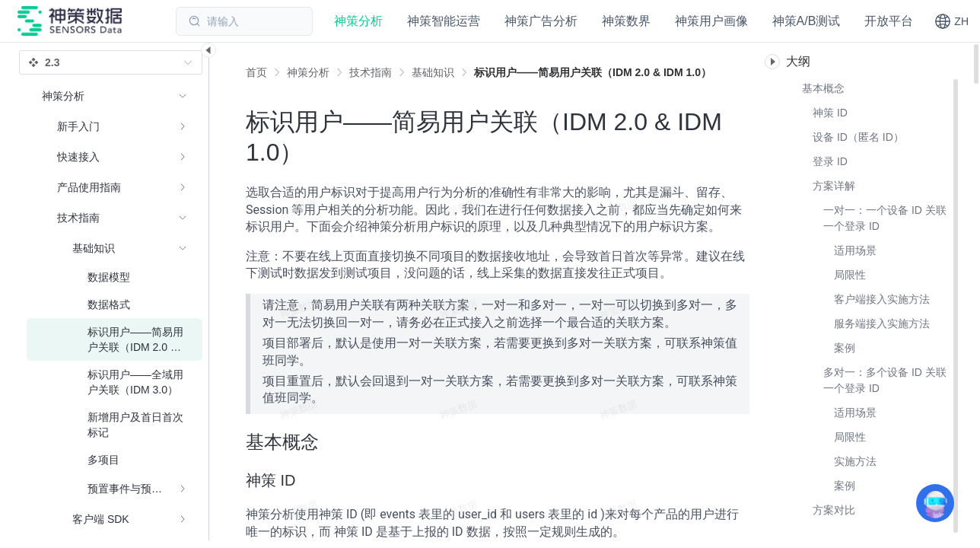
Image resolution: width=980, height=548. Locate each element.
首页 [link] (256, 72)
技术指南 (371, 72)
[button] (951, 21)
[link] (308, 72)
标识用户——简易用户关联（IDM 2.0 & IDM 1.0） (593, 72)
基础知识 (433, 72)
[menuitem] (115, 126)
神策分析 (308, 72)
